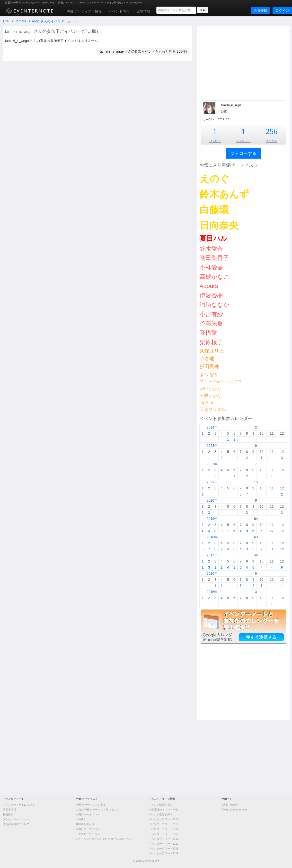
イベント (272, 141)
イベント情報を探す (161, 805)
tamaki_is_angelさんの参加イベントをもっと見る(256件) (143, 51)
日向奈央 (219, 225)
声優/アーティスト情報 (84, 11)
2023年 (212, 446)
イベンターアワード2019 (164, 853)
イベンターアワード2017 (164, 844)
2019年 (212, 519)
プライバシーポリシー (16, 819)
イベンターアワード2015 (164, 834)
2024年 (212, 427)
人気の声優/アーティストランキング (97, 810)
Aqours (209, 286)
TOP (6, 21)
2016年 (212, 573)
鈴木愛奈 (211, 249)
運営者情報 (9, 810)
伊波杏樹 (211, 295)
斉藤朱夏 (211, 323)
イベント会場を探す (161, 814)
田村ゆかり (211, 396)
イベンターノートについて (19, 805)
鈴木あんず (224, 194)
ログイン (282, 10)
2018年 (212, 537)
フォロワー (243, 141)
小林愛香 (211, 267)
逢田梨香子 (214, 258)
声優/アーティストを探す (91, 805)
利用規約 (8, 814)
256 (272, 131)
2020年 (212, 500)
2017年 (212, 555)
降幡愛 (208, 333)
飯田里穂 (209, 366)
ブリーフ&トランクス (221, 382)
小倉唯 (207, 359)
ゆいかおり (211, 389)
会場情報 (143, 11)
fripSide (207, 403)
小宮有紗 (211, 314)
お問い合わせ (230, 805)
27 (272, 531)
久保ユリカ (212, 351)
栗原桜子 (211, 342)
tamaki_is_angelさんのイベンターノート (47, 21)
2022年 (212, 464)
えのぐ (215, 179)
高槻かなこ (215, 277)
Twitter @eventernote (234, 810)
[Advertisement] (243, 63)
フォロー (215, 141)
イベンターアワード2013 (164, 824)
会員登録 (260, 10)
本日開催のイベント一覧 (163, 810)
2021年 (212, 482)
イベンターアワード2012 (164, 819)
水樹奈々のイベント (88, 814)
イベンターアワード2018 (164, 849)
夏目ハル (213, 238)
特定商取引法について (16, 824)
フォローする (243, 153)
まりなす (209, 374)
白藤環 (214, 210)
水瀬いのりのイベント (89, 829)
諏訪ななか (215, 305)
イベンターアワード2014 (164, 829)
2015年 (212, 592)
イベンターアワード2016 (164, 839)
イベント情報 (119, 11)
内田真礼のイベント (88, 824)
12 (282, 531)
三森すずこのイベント (89, 834)
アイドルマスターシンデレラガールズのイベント (105, 839)
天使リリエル (213, 410)
